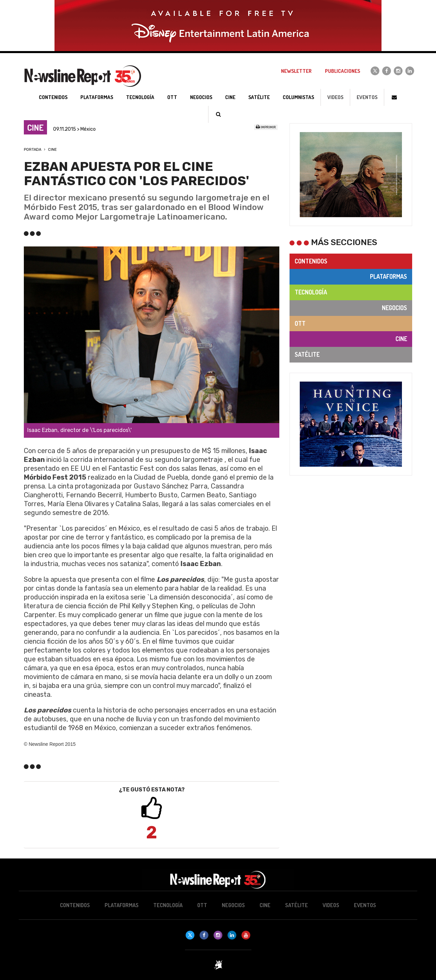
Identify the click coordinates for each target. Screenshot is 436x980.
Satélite (307, 354)
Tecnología (311, 292)
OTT (300, 323)
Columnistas (298, 97)
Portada (33, 150)
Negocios (394, 308)
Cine (52, 150)
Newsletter (296, 71)
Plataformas (388, 276)
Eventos (367, 97)
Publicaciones (342, 71)
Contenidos (311, 261)
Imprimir (266, 127)
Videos (335, 97)
